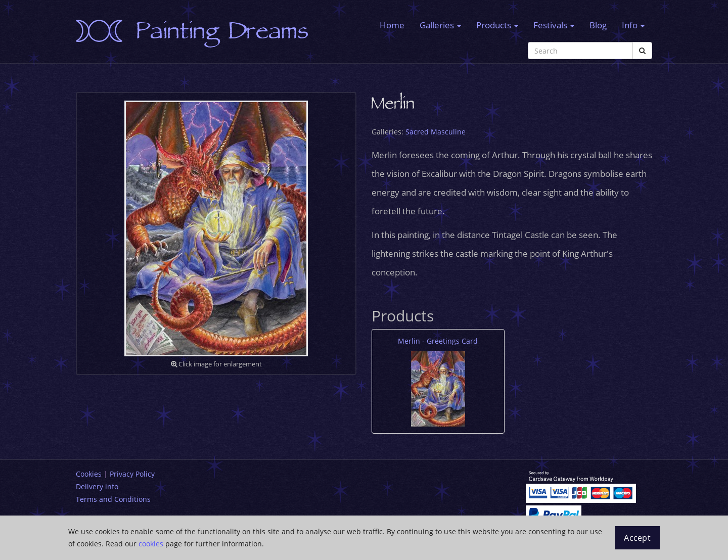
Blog (598, 25)
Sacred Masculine (436, 132)
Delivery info (97, 486)
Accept (637, 538)
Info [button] (633, 25)
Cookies (89, 474)
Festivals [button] (554, 25)
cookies (151, 544)
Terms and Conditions (113, 499)
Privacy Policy (132, 474)
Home (392, 25)
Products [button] (497, 25)
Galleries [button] (440, 25)
